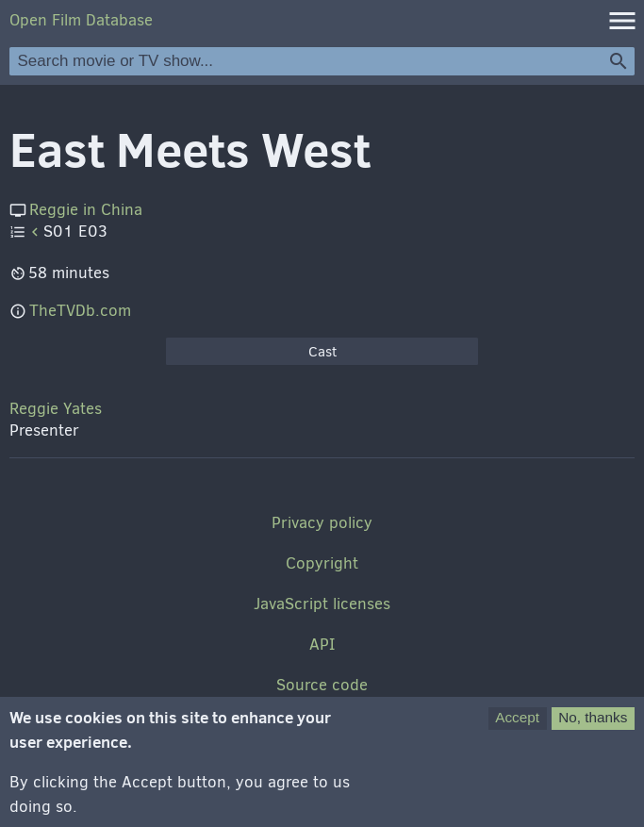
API (322, 645)
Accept (517, 724)
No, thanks (593, 724)
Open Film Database (81, 20)
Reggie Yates (56, 409)
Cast (322, 352)
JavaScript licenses (322, 604)
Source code (322, 685)
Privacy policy (322, 523)
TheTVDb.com (80, 311)
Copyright (322, 563)
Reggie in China (86, 210)
